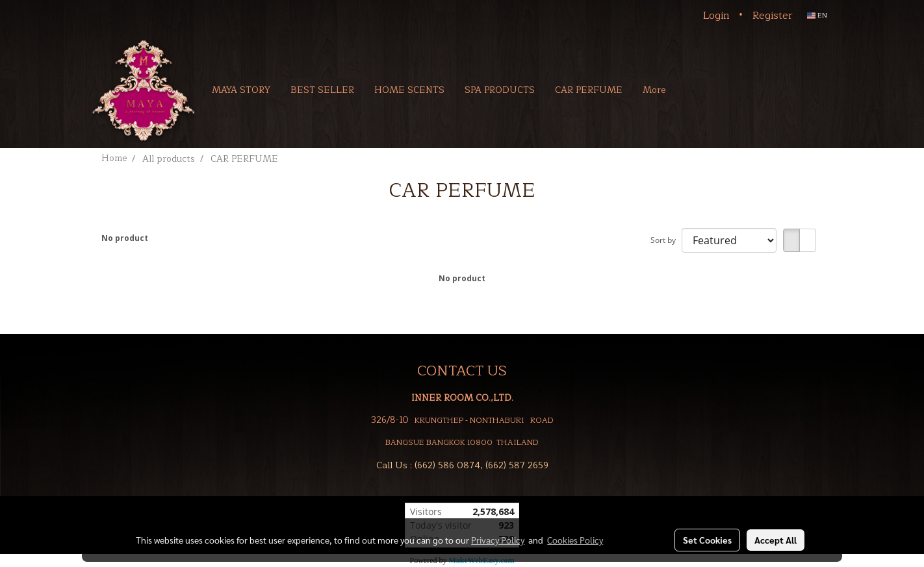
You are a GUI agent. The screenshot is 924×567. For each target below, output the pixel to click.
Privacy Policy (498, 540)
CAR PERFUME (589, 90)
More (654, 90)
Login (716, 16)
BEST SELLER (322, 90)
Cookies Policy (575, 540)
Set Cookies (707, 540)
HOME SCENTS (409, 90)
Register (773, 16)
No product (125, 238)
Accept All (776, 540)
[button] (695, 90)
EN (817, 15)
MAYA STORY (241, 90)
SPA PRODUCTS (500, 90)
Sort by (666, 240)
